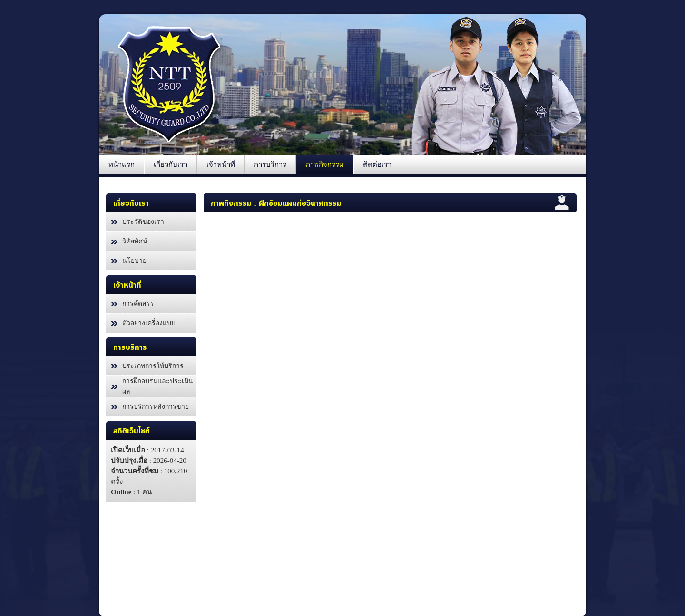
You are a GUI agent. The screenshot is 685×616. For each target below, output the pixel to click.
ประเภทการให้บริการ (153, 366)
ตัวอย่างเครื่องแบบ (149, 323)
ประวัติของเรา (143, 222)
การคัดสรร (138, 303)
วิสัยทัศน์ (135, 241)
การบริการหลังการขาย (156, 407)
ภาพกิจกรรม (231, 203)
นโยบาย (134, 261)
